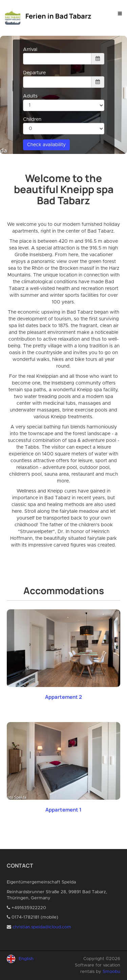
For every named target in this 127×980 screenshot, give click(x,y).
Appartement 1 (63, 810)
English (26, 959)
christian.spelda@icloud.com (42, 927)
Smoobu (111, 972)
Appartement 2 (63, 697)
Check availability (46, 145)
